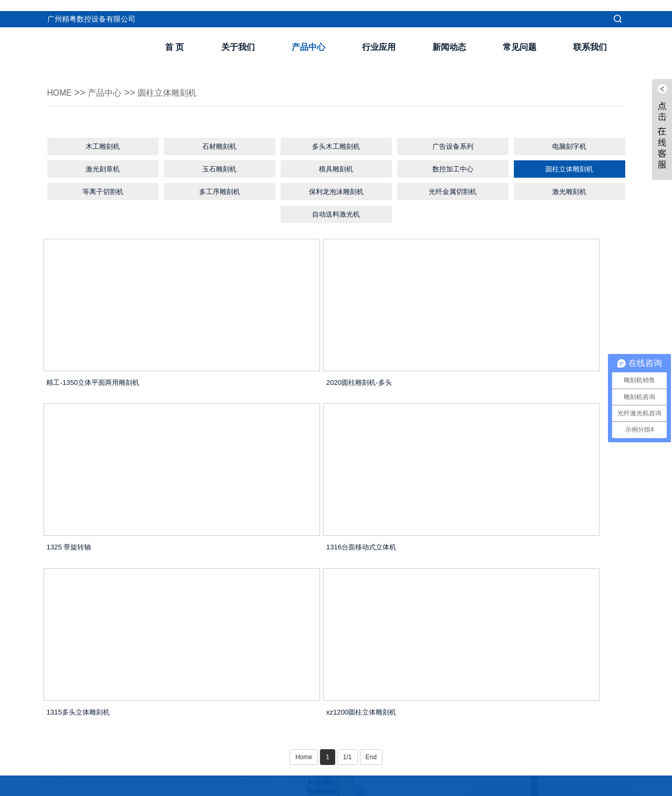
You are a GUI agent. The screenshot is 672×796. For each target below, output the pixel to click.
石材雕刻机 (220, 137)
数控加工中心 (453, 163)
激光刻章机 (103, 163)
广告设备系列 (453, 137)
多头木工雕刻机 (336, 137)
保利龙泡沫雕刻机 (336, 190)
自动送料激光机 (336, 217)
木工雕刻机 (103, 137)
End (371, 618)
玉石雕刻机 (220, 163)
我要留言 (260, 730)
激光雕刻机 (570, 190)
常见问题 (520, 36)
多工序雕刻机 (220, 190)
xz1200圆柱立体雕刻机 (488, 563)
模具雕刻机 (336, 163)
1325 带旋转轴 (474, 388)
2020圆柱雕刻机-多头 (289, 388)
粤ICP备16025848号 (375, 785)
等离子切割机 (103, 190)
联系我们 (590, 36)
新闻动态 (449, 36)
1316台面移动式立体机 (96, 563)
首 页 (174, 36)
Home (61, 81)
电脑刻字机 (570, 137)
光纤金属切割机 (453, 190)
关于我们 (238, 36)
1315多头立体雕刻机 (288, 563)
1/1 (348, 618)
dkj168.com (430, 785)
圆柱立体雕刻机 (179, 81)
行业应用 (379, 36)
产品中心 (308, 36)
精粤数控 (465, 785)
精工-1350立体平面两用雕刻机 (109, 388)
